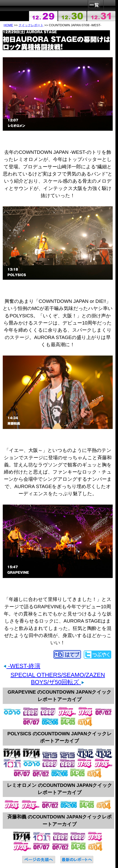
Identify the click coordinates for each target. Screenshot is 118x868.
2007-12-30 (72, 16)
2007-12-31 (101, 16)
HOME (8, 25)
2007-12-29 (43, 16)
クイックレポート (31, 25)
